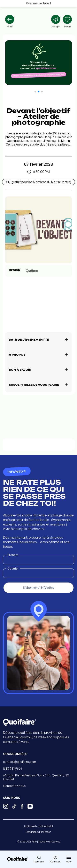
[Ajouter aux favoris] (67, 21)
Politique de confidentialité (39, 826)
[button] (35, 92)
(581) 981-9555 (13, 768)
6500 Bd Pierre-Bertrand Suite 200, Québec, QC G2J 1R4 (36, 777)
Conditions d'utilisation (38, 832)
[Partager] (56, 21)
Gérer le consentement (39, 3)
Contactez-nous (14, 786)
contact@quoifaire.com (20, 762)
